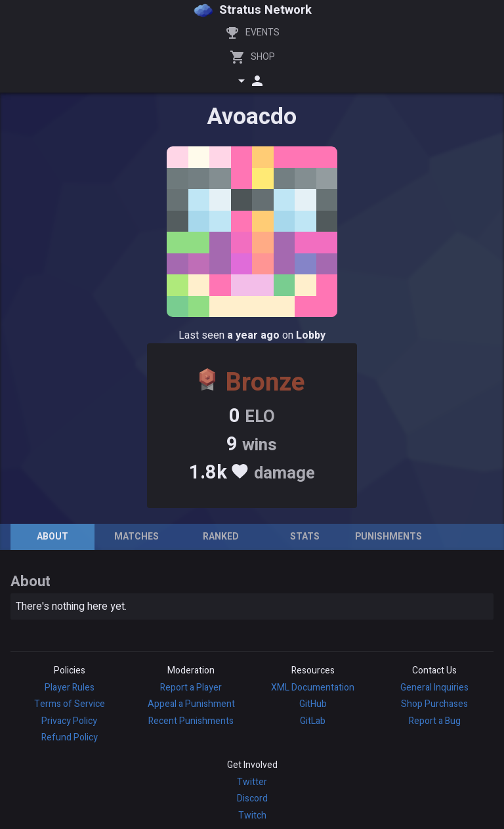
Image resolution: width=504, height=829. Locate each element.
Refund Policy (70, 737)
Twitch (252, 816)
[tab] (52, 537)
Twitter (252, 782)
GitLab (313, 721)
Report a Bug (435, 721)
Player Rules (70, 688)
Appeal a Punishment (191, 704)
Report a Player (191, 688)
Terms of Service (70, 704)
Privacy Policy (69, 721)
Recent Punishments (191, 721)
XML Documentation (313, 688)
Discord (252, 798)
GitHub (313, 704)
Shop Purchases (434, 704)
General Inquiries (434, 688)
